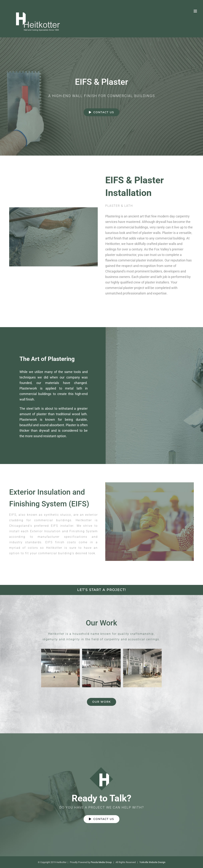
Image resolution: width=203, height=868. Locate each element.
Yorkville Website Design (152, 862)
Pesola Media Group (101, 862)
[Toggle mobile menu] (196, 11)
